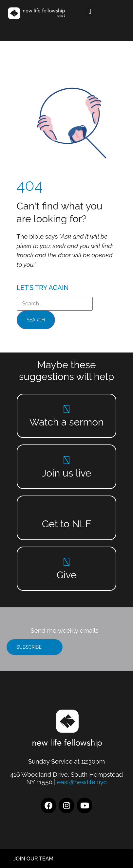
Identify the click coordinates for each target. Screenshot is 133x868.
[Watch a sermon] (67, 409)
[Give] (67, 562)
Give (66, 575)
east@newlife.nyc (82, 782)
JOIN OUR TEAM (34, 859)
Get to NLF (66, 524)
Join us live (66, 473)
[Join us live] (67, 460)
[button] (90, 12)
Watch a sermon (67, 422)
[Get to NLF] (67, 511)
